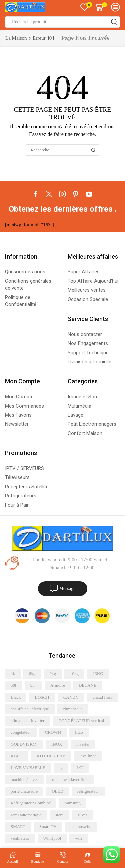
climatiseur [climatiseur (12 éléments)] (73, 709)
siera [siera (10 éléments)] (59, 815)
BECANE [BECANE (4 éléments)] (88, 685)
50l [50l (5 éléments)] (13, 685)
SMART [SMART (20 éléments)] (18, 826)
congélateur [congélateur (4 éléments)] (21, 732)
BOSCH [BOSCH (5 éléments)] (42, 697)
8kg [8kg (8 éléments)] (32, 673)
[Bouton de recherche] (114, 22)
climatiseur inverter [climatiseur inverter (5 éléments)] (27, 720)
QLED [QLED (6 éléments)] (57, 791)
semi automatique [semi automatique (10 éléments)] (26, 815)
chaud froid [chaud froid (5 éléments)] (103, 697)
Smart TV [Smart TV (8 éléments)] (48, 826)
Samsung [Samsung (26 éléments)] (73, 803)
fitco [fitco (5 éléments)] (79, 732)
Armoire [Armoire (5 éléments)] (58, 685)
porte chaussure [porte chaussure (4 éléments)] (24, 791)
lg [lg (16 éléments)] (61, 767)
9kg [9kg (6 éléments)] (53, 673)
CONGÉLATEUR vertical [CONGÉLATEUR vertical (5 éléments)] (81, 720)
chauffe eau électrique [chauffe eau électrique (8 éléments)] (30, 709)
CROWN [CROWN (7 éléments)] (53, 732)
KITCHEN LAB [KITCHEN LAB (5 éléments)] (51, 756)
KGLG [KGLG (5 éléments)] (17, 756)
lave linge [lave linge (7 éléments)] (88, 756)
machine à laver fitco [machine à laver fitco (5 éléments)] (70, 779)
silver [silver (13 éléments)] (82, 815)
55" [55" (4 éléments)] (33, 685)
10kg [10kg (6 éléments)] (74, 673)
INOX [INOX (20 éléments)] (57, 744)
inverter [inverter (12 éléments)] (83, 744)
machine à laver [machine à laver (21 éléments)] (24, 779)
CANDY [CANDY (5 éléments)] (71, 697)
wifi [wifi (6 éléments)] (78, 838)
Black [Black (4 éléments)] (16, 697)
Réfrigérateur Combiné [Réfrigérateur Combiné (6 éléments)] (31, 803)
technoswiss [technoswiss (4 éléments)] (81, 826)
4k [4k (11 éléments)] (13, 673)
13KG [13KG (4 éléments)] (98, 673)
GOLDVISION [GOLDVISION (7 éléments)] (24, 744)
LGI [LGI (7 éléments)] (80, 767)
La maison (16, 38)
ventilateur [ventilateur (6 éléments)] (20, 838)
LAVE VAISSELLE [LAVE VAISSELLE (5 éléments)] (28, 767)
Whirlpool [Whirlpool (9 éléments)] (52, 838)
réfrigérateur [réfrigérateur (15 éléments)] (88, 791)
